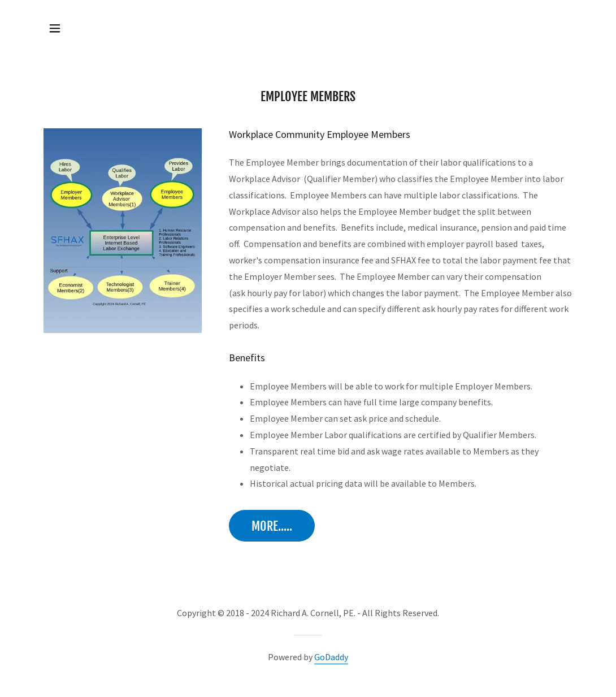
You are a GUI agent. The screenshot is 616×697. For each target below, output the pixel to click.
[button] (55, 28)
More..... (272, 526)
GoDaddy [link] (331, 657)
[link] (308, 27)
